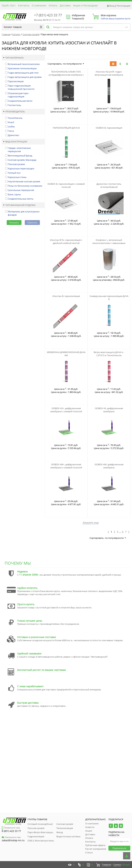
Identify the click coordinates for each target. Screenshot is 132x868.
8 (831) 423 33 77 (11, 831)
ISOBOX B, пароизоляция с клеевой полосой (66, 185)
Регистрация (123, 6)
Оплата (53, 5)
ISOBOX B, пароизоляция (109, 128)
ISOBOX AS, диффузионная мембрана (109, 410)
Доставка (65, 5)
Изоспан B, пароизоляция (66, 296)
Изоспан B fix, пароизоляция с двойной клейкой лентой (66, 242)
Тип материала (13, 58)
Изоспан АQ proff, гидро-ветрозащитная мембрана (109, 73)
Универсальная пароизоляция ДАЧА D (109, 298)
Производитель (14, 112)
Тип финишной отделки (19, 205)
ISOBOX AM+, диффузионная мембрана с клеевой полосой (66, 466)
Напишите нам (11, 837)
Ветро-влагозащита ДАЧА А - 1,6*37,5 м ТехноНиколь (109, 354)
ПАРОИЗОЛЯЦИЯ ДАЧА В (66, 128)
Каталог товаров (23, 27)
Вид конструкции (15, 142)
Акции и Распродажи (85, 5)
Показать (14, 223)
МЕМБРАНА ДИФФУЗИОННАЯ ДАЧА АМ (66, 354)
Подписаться (119, 848)
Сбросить (32, 223)
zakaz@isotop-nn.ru (13, 840)
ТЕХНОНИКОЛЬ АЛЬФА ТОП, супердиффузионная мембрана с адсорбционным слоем (66, 75)
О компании (39, 5)
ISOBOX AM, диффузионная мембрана (109, 466)
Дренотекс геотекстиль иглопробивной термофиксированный (109, 187)
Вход (112, 6)
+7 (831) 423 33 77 (48, 15)
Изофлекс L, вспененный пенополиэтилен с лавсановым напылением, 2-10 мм (109, 243)
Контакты (24, 5)
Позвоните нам (11, 828)
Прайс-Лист (9, 5)
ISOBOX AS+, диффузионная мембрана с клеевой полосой (66, 410)
